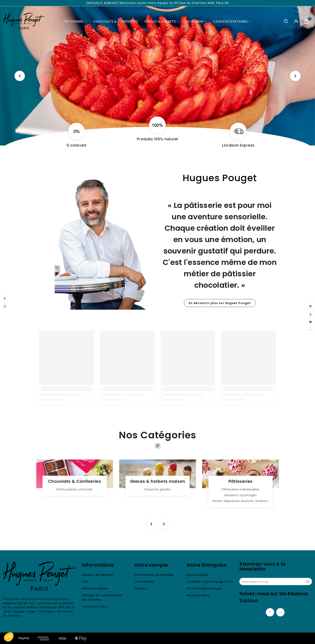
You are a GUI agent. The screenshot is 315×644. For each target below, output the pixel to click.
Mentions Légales (95, 588)
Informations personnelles (154, 575)
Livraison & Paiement (98, 575)
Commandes (144, 582)
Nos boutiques (198, 575)
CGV (85, 582)
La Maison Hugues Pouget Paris (210, 582)
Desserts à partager (240, 495)
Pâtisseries (240, 481)
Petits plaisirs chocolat (74, 489)
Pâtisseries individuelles (241, 489)
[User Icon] (296, 21)
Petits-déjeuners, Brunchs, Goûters (240, 501)
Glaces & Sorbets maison (158, 481)
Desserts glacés (157, 489)
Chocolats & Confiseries (75, 481)
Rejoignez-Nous (198, 595)
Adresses (141, 588)
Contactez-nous (94, 606)
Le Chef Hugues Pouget (204, 588)
